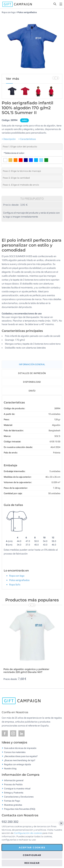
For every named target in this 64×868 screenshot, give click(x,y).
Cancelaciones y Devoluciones (19, 797)
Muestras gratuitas (13, 805)
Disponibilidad (32, 382)
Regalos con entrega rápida (17, 764)
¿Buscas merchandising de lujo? (20, 760)
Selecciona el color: (14, 153)
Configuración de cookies (28, 833)
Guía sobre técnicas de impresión (20, 748)
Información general (14, 780)
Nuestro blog (10, 768)
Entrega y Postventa (14, 793)
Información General (32, 364)
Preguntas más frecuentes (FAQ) (20, 809)
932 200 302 (10, 822)
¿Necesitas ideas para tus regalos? (21, 756)
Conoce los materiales (15, 752)
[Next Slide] (57, 78)
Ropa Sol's (15, 585)
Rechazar (32, 863)
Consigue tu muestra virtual (17, 789)
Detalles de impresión (32, 373)
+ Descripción (9, 139)
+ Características (27, 139)
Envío (32, 391)
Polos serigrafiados (27, 12)
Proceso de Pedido (13, 784)
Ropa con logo (9, 12)
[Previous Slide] (54, 78)
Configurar (32, 855)
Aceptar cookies (32, 847)
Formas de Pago (12, 801)
